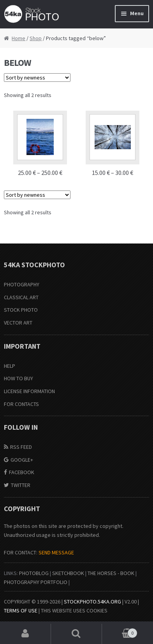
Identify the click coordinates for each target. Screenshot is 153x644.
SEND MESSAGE (56, 552)
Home (18, 38)
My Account (25, 634)
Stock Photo (21, 310)
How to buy (18, 378)
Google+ (22, 460)
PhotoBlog (34, 573)
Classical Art (21, 297)
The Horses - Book (111, 573)
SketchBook (68, 573)
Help (10, 366)
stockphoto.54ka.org (92, 602)
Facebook (22, 472)
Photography (22, 284)
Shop (36, 38)
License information (29, 391)
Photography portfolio (36, 582)
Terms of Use (21, 610)
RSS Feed (21, 447)
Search (76, 634)
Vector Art (18, 323)
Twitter (21, 485)
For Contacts (21, 404)
